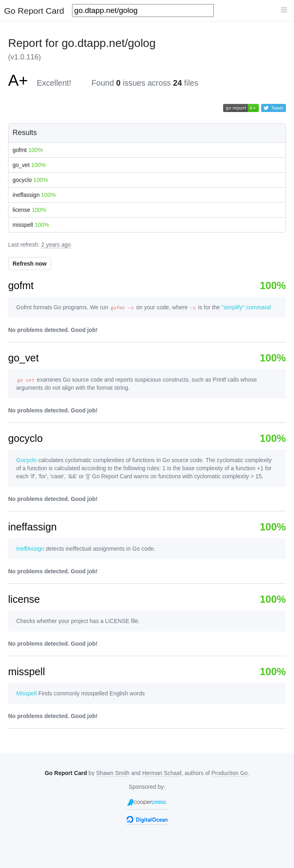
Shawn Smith (113, 773)
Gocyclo (27, 460)
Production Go (230, 773)
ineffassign (34, 195)
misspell (31, 225)
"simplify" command (246, 307)
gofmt (28, 150)
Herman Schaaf (162, 773)
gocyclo (30, 180)
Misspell (27, 693)
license (29, 210)
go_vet (29, 165)
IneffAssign (30, 549)
